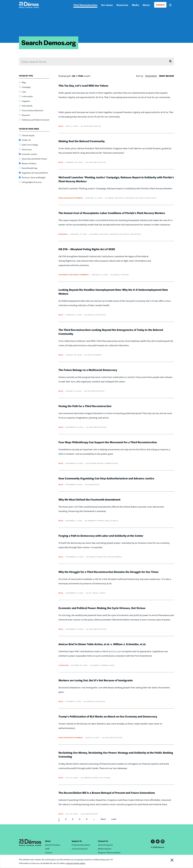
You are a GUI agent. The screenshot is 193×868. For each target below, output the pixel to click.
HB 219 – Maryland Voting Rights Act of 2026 (87, 249)
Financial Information (81, 845)
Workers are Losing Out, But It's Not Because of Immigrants (96, 680)
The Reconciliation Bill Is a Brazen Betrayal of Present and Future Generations (107, 793)
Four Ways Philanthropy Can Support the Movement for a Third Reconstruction (108, 442)
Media (135, 5)
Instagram (163, 841)
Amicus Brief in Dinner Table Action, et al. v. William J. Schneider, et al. (102, 644)
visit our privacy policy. (76, 863)
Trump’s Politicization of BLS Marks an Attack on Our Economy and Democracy (108, 716)
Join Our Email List (80, 849)
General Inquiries (105, 845)
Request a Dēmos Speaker (109, 852)
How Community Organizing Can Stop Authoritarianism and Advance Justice (106, 478)
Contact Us (103, 841)
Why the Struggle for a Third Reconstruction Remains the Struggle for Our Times (109, 572)
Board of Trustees (53, 845)
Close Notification (169, 861)
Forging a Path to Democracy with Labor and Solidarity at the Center (101, 536)
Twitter (158, 841)
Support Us (77, 841)
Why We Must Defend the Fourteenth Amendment (89, 499)
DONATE (160, 5)
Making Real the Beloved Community (82, 141)
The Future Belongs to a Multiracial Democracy (88, 370)
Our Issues (107, 5)
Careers (49, 852)
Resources (122, 5)
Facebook (153, 841)
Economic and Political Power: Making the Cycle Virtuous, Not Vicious (102, 608)
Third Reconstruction (85, 5)
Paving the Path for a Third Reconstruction (85, 406)
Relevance (151, 76)
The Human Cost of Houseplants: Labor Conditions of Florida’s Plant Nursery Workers (112, 213)
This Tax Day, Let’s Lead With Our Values (83, 85)
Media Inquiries (105, 849)
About (146, 5)
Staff (47, 849)
